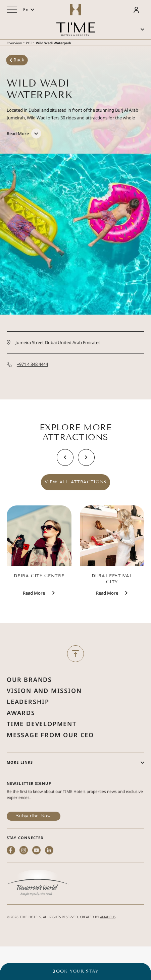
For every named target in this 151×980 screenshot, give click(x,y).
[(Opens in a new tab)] (38, 902)
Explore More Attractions (75, 444)
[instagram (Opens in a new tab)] (24, 881)
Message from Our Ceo (50, 753)
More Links (20, 781)
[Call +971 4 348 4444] (75, 377)
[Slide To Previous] (65, 469)
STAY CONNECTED (25, 856)
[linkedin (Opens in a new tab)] (49, 881)
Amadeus (108, 923)
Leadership (28, 720)
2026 (14, 923)
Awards (21, 731)
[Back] (19, 60)
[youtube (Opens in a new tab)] (36, 881)
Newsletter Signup (29, 802)
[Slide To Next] (86, 469)
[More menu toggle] (12, 9)
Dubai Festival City (112, 590)
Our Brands (29, 698)
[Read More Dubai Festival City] (107, 604)
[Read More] (24, 132)
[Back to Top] (75, 659)
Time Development (42, 742)
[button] (29, 10)
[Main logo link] (76, 29)
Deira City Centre (39, 587)
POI (29, 43)
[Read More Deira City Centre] (34, 604)
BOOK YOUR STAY (75, 971)
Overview (14, 43)
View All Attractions (75, 494)
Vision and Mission (44, 709)
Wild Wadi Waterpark (54, 43)
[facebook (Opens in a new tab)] (11, 881)
